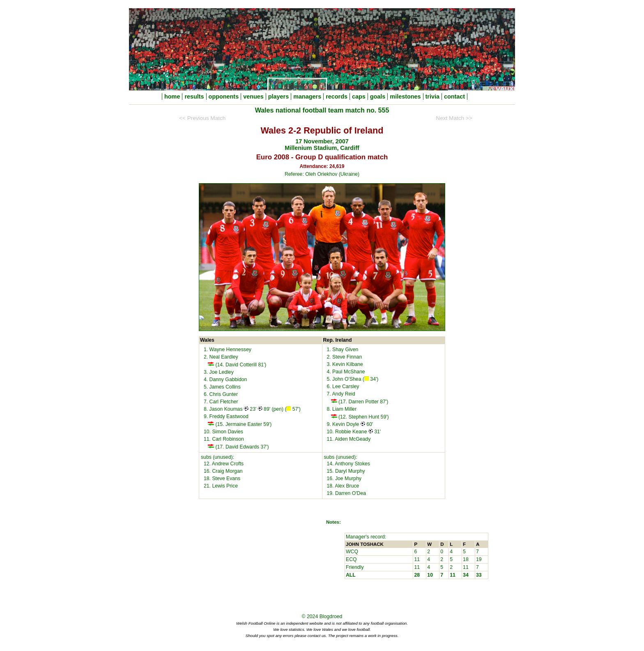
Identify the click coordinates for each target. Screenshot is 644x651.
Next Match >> (454, 118)
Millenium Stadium (311, 148)
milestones (405, 97)
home (172, 97)
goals (378, 97)
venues (253, 97)
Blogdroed (331, 616)
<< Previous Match (202, 118)
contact (454, 97)
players (278, 97)
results (194, 97)
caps (359, 97)
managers (307, 97)
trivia (432, 97)
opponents (224, 97)
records (337, 97)
